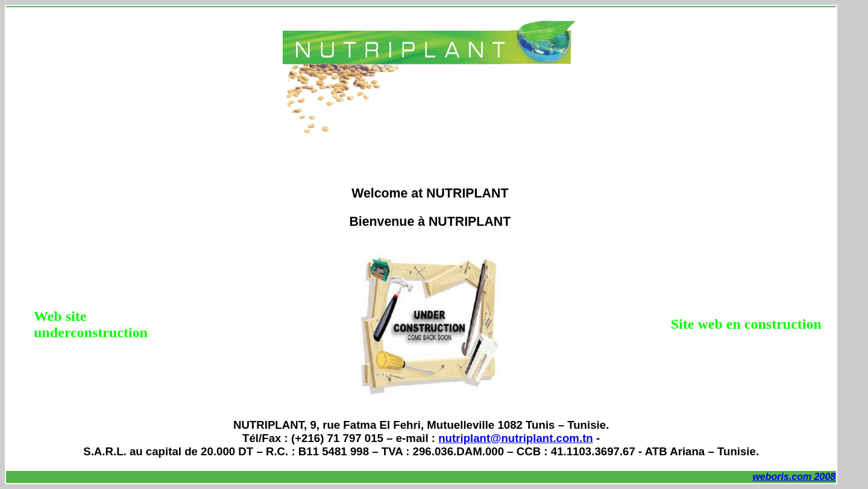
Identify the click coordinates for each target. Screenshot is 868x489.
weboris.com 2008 (794, 477)
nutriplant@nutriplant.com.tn (516, 438)
